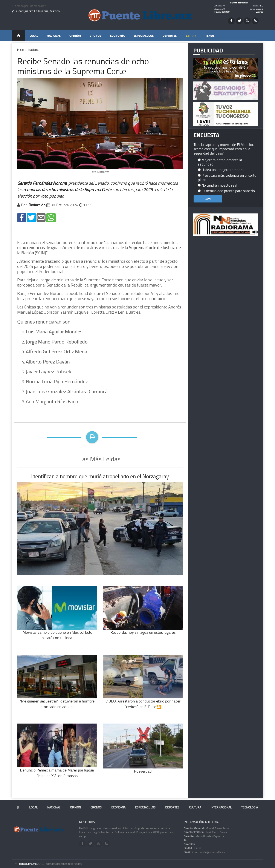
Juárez (193, 848)
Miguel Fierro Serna (207, 828)
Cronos (95, 36)
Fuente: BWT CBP (222, 12)
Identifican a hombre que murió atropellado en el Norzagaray (100, 476)
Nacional (54, 36)
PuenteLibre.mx (27, 864)
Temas (210, 36)
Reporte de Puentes (239, 3)
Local (34, 36)
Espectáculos (144, 36)
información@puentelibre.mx (206, 852)
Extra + (191, 36)
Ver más (260, 12)
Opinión (75, 36)
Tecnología (250, 807)
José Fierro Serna (205, 832)
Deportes (170, 36)
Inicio (20, 50)
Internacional (221, 807)
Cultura (195, 807)
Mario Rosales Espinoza (204, 836)
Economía (117, 36)
